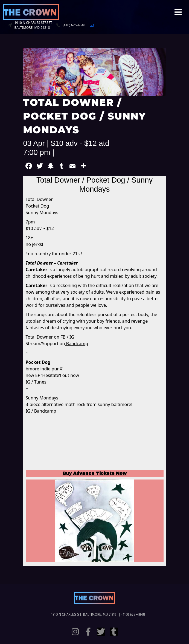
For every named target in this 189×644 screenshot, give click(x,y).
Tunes (40, 382)
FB (63, 337)
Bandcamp (76, 344)
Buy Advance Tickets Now (95, 473)
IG (72, 337)
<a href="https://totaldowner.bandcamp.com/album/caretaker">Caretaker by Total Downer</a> (95, 443)
